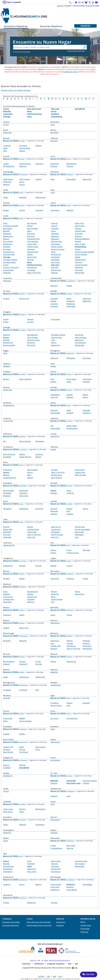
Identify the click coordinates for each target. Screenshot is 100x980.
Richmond (87, 646)
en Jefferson (14, 437)
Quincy (6, 125)
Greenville (7, 133)
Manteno (7, 496)
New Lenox (32, 872)
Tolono (22, 184)
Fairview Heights (90, 781)
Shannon (23, 166)
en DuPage (14, 330)
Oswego (54, 493)
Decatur (6, 579)
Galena (22, 454)
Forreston (54, 703)
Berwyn (6, 239)
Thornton (79, 262)
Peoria (54, 111)
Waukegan (79, 535)
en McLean (14, 657)
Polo (68, 706)
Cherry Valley (56, 884)
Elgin (29, 231)
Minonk (54, 903)
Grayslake (7, 537)
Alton (5, 592)
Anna (52, 804)
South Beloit (72, 890)
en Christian (62, 175)
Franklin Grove (73, 553)
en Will (13, 856)
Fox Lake (7, 535)
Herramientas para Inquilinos (39, 925)
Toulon (6, 791)
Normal (39, 664)
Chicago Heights (10, 260)
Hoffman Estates (34, 114)
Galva (69, 410)
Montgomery (56, 475)
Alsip (5, 223)
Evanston (31, 236)
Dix (5, 441)
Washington (40, 809)
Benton (6, 379)
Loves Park (55, 887)
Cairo (53, 125)
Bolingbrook (32, 335)
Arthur (6, 322)
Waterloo (54, 672)
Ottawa (69, 509)
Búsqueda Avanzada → (77, 51)
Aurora (6, 109)
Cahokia (54, 783)
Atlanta (53, 566)
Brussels (54, 141)
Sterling (70, 848)
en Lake (13, 522)
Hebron (70, 641)
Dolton (30, 226)
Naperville (55, 345)
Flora (53, 193)
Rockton (70, 887)
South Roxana (57, 599)
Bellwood (7, 234)
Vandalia (7, 366)
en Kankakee (15, 486)
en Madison (15, 587)
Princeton (23, 146)
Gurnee (30, 527)
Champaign (8, 179)
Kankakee (7, 493)
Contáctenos (39, 964)
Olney (53, 729)
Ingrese (85, 26)
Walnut (22, 151)
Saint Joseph (25, 179)
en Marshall (62, 610)
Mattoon (70, 210)
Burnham (7, 249)
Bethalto (7, 594)
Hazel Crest (32, 257)
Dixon (69, 550)
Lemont (54, 226)
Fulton (53, 846)
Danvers (7, 664)
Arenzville (55, 164)
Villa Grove (55, 319)
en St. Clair (61, 776)
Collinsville (8, 597)
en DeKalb (61, 294)
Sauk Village (80, 244)
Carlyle (22, 210)
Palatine (54, 273)
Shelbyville (8, 776)
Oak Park (55, 267)
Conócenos (61, 922)
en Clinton (14, 206)
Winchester (55, 760)
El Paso (6, 903)
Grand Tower (72, 426)
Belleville (7, 111)
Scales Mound (25, 457)
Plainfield (55, 866)
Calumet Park (9, 254)
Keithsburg (24, 677)
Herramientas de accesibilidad (86, 6)
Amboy (53, 550)
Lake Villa (31, 537)
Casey (6, 197)
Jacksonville (56, 685)
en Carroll (14, 159)
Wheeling (79, 267)
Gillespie (70, 579)
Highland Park (33, 529)
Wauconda (79, 532)
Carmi (6, 841)
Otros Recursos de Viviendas (39, 922)
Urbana (38, 179)
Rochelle (86, 703)
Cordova (7, 750)
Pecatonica (55, 890)
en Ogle (60, 698)
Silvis (38, 750)
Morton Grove (57, 247)
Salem (22, 615)
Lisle (53, 340)
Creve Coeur (8, 809)
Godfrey (30, 594)
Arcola (6, 319)
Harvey (30, 254)
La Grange (31, 270)
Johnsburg (71, 646)
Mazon (85, 395)
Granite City (32, 597)
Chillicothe (8, 718)
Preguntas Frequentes (56, 964)
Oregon (69, 703)
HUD (70, 964)
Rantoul (6, 184)
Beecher (6, 864)
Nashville (7, 833)
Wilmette (79, 270)
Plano (69, 491)
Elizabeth (7, 457)
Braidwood (8, 869)
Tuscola (30, 322)
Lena (68, 796)
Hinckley (54, 304)
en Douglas (14, 315)
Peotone (54, 864)
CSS (49, 976)
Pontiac (39, 566)
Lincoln (70, 566)
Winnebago (87, 884)
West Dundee (80, 475)
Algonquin (8, 470)
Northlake (55, 260)
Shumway (87, 358)
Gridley (22, 661)
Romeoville (56, 869)
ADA (76, 964)
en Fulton (61, 374)
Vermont (86, 382)
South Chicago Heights (85, 252)
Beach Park (8, 529)
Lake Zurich (56, 527)
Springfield (80, 109)
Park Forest (80, 226)
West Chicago (81, 337)
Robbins (78, 236)
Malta (69, 299)
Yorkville (70, 493)
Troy (53, 602)
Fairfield (54, 833)
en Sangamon (15, 760)
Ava (52, 426)
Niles (53, 252)
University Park (81, 265)
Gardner (70, 397)
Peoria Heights (25, 721)
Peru (68, 511)
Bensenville (8, 236)
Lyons (53, 231)
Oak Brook (79, 335)
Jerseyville (55, 436)
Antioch (6, 527)
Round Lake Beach (83, 529)
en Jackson (62, 421)
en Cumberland (63, 281)
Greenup (54, 286)
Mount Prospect (58, 249)
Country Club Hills (11, 267)
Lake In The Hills (34, 273)
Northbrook (56, 254)
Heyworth (23, 664)
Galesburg (24, 509)
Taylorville (87, 179)
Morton (22, 809)
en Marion (14, 610)
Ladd (5, 148)
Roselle (78, 241)
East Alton (7, 602)
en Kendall (61, 486)
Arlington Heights (11, 226)
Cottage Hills (9, 599)
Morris (54, 343)
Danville (23, 825)
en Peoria (14, 714)
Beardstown (71, 164)
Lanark (6, 164)
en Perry (61, 714)
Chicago (7, 117)
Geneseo (70, 413)
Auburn (6, 765)
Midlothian (56, 244)
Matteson (55, 236)
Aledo (6, 677)
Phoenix (78, 229)
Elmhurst (31, 234)
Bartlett (6, 231)
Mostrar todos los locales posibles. (16, 90)
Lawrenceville (9, 545)
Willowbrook (80, 343)
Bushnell (7, 641)
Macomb (23, 641)
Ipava (69, 382)
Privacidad (85, 929)
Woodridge (80, 273)
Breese (6, 210)
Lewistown (87, 379)
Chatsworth (8, 566)
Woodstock (87, 649)
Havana (6, 628)
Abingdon (7, 509)
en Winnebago (63, 880)
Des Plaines (32, 223)
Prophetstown (56, 848)
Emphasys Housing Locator (43, 968)
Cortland (54, 299)
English (60, 6)
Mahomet (7, 182)
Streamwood (80, 260)
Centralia (39, 210)
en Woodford (15, 898)
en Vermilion (15, 820)
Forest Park (32, 244)
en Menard (61, 657)
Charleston (55, 210)
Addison (7, 335)
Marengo (86, 641)
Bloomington (9, 661)
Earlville (54, 509)
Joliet (29, 117)
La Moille (7, 146)
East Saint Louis (34, 109)
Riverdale (79, 234)
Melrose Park (56, 241)
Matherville (40, 677)
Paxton (53, 366)
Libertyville (56, 529)
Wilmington (80, 864)
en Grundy (61, 390)
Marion (38, 884)
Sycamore (87, 299)
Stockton (39, 454)
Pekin (5, 721)
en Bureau (14, 141)
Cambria (7, 884)
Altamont (54, 358)
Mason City (24, 628)
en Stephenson (63, 791)
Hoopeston (40, 825)
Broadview (8, 244)
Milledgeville (9, 166)
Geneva (30, 478)
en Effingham (62, 353)
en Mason (14, 623)
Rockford (55, 114)
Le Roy (38, 661)
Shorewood (56, 872)
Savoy (22, 182)
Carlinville (55, 579)
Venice (78, 592)
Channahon (55, 395)
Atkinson (54, 410)
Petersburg (71, 661)
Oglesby (54, 514)
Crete (29, 861)
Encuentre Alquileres (16, 26)
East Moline (8, 752)
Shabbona (71, 304)
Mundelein (56, 532)
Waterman (87, 301)
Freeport (54, 796)
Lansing (54, 223)
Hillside (30, 260)
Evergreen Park (33, 239)
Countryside (8, 270)
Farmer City (24, 299)
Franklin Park (33, 247)
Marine (54, 592)
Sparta (22, 734)
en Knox (13, 504)
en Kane (13, 465)
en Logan (61, 561)
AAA (60, 976)
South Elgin (80, 470)
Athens (53, 661)
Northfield (55, 257)
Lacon (53, 615)
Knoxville (39, 509)
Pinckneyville (72, 718)
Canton (53, 382)
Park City (55, 537)
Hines (29, 111)
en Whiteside (62, 841)
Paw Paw (86, 550)
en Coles (61, 206)
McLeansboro (9, 405)
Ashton (53, 553)
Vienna (53, 449)
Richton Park (80, 231)
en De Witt (14, 294)
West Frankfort (25, 379)
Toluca (69, 615)
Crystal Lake (55, 646)
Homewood (32, 267)
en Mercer (14, 672)
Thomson (39, 164)
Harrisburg (55, 742)
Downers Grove (33, 340)
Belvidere (54, 133)
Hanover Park (33, 252)
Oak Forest (55, 262)
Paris (5, 353)
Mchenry (86, 643)
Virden (85, 579)
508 (54, 976)
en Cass (61, 159)
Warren (38, 457)
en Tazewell (14, 804)
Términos (84, 932)
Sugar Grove (80, 472)
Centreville (8, 114)
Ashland (54, 166)
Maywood (55, 239)
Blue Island (8, 241)
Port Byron (24, 752)
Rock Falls (71, 846)
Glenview (31, 249)
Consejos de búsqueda (22, 52)
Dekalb (53, 301)
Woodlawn (40, 441)
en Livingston (15, 561)
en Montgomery (16, 685)
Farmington (71, 379)
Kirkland (54, 306)
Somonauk (71, 306)
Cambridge (55, 413)
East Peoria (8, 812)
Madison (31, 602)
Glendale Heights (58, 335)
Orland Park (56, 270)
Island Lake (32, 532)
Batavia (6, 475)
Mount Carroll (25, 164)
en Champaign (15, 175)
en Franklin (14, 374)
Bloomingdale (9, 345)
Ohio (5, 151)
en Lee (60, 545)
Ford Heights (33, 241)
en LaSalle (61, 504)
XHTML (42, 976)
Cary (52, 643)
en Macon (14, 574)
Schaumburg (57, 117)
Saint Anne (24, 496)
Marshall (23, 197)
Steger (78, 257)
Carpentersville (10, 478)
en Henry (61, 406)
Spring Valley (25, 148)
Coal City (54, 397)
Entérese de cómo (70, 72)
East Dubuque (9, 454)
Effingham (71, 358)
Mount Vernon (25, 441)
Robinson (7, 281)
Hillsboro (7, 690)
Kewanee (86, 410)
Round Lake (80, 527)
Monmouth (55, 820)
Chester (6, 734)
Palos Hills (79, 223)
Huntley (54, 470)
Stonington (71, 179)
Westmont (79, 340)
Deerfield (7, 273)
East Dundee (32, 229)
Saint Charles (57, 478)
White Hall (8, 390)
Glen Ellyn (31, 345)
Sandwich (71, 301)
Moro (53, 597)
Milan (22, 747)
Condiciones (86, 925)
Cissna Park (8, 421)
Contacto (60, 925)
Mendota (54, 511)
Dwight (70, 395)
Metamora (31, 903)
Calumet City (9, 252)
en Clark (13, 193)
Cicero (6, 265)
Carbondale (55, 428)
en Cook (13, 219)
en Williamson (15, 880)
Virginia (70, 166)
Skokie (78, 249)
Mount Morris (56, 706)
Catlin (6, 825)
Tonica (85, 509)
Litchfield (23, 690)
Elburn (30, 472)
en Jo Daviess (15, 450)
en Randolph (15, 729)
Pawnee (22, 765)
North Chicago (57, 535)
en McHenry (62, 636)
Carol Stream (32, 337)
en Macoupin (62, 574)
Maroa (22, 579)
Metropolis (55, 623)
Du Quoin (54, 718)
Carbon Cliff (8, 747)
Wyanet (38, 146)
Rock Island (40, 747)
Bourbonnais (9, 491)
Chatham (7, 768)
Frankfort (31, 864)
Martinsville (40, 197)
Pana (52, 179)
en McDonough (15, 636)
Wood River (80, 594)
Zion (77, 537)
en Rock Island (15, 742)
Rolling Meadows (82, 239)
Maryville (55, 594)
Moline (22, 750)
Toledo (69, 286)
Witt (37, 690)
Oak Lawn (55, 109)
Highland (31, 599)
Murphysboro (72, 428)
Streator (70, 514)
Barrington (8, 229)
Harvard (54, 649)
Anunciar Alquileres (51, 26)
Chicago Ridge (9, 262)
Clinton (6, 299)
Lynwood (55, 229)
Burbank (7, 247)
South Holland (81, 254)
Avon (52, 379)
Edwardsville (32, 592)
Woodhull (87, 413)
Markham (55, 234)
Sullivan (7, 698)
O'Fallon (86, 783)
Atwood (30, 319)
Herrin (22, 884)
